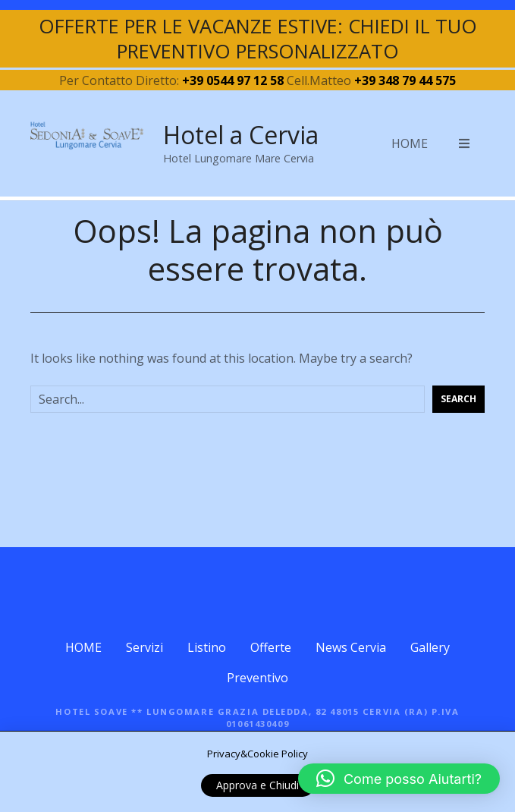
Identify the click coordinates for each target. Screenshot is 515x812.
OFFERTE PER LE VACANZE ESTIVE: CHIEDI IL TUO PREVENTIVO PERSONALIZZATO (258, 39)
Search (458, 399)
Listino (207, 647)
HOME (410, 143)
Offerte (271, 647)
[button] (399, 779)
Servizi (144, 647)
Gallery (430, 647)
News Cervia (351, 647)
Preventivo (257, 678)
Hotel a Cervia (241, 135)
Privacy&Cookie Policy (257, 754)
